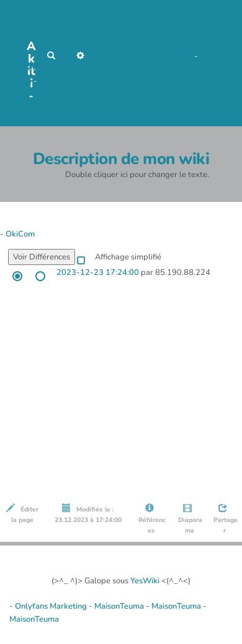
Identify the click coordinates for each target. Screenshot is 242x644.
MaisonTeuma (120, 606)
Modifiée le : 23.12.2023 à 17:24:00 (88, 514)
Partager (225, 519)
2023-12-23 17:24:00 (98, 272)
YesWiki (145, 581)
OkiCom (20, 234)
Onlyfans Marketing (52, 606)
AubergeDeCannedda (76, 77)
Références (151, 519)
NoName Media (128, 56)
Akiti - (31, 50)
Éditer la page (22, 514)
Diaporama (189, 519)
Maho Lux (175, 56)
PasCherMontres (31, 107)
